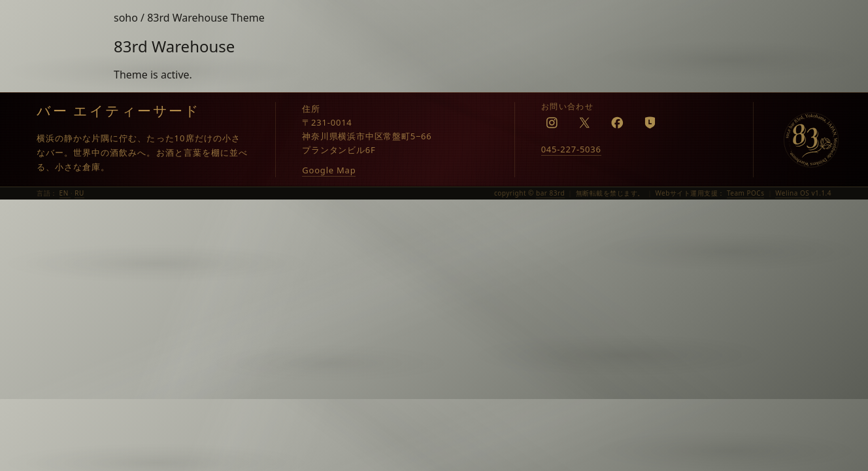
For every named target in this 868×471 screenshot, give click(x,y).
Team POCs (746, 193)
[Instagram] (552, 122)
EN (65, 193)
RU (79, 193)
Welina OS (792, 193)
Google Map (329, 170)
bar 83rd (550, 193)
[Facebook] (618, 122)
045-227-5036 (571, 149)
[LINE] (650, 122)
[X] (585, 122)
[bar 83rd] (811, 140)
